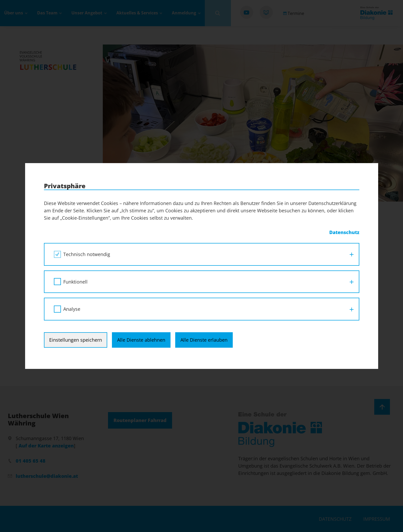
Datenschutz (344, 232)
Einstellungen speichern (76, 340)
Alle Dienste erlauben (204, 340)
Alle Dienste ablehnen (141, 340)
